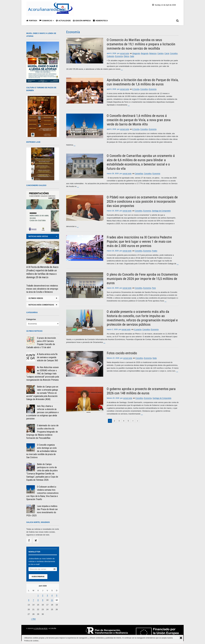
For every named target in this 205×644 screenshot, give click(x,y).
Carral (167, 53)
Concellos (174, 53)
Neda (155, 358)
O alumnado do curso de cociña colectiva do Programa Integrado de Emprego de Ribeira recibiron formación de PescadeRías (42, 432)
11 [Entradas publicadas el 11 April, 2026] (52, 600)
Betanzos (153, 53)
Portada (32, 21)
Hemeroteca (100, 21)
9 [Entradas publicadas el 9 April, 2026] (43, 600)
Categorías (31, 319)
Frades (155, 251)
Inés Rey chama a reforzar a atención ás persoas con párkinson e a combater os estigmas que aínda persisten (42, 412)
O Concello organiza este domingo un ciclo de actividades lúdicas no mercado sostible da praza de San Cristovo (41, 451)
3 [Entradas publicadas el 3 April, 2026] (47, 595)
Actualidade (63, 21)
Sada (132, 56)
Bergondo (145, 53)
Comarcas (46, 21)
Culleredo (110, 56)
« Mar (33, 619)
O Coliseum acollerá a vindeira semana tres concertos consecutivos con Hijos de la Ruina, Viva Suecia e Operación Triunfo (42, 493)
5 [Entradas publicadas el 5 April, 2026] (57, 595)
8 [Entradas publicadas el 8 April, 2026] (38, 600)
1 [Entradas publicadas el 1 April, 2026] (38, 595)
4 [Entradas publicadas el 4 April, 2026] (52, 595)
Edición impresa (82, 21)
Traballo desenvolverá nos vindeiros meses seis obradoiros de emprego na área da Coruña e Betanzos (42, 289)
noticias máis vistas (38, 236)
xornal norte (124, 53)
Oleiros (126, 56)
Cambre (161, 53)
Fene (154, 288)
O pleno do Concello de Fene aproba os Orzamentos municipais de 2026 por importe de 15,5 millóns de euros (142, 279)
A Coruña (136, 89)
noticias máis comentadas (41, 305)
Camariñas (139, 174)
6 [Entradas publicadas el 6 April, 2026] (29, 600)
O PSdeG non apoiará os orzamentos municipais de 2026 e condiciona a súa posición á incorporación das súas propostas (142, 202)
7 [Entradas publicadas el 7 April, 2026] (33, 600)
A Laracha (138, 329)
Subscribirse (38, 577)
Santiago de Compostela (161, 211)
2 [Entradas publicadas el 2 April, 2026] (43, 595)
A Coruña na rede (41, 629)
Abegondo (136, 53)
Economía (119, 56)
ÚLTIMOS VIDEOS (36, 298)
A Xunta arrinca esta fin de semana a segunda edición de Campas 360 (47, 357)
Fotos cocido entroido (122, 353)
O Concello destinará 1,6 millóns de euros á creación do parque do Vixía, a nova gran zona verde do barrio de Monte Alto (139, 120)
